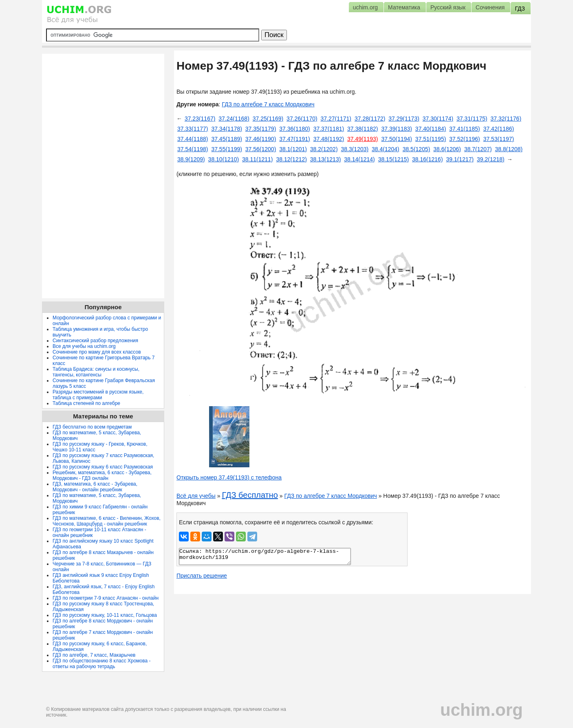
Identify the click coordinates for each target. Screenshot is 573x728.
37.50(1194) (397, 139)
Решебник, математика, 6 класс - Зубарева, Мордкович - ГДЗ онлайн (102, 475)
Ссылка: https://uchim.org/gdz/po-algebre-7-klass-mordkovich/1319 (265, 556)
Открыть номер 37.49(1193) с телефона (229, 477)
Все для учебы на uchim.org (84, 346)
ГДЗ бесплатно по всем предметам (92, 427)
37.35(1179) (261, 129)
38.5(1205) (417, 149)
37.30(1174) (438, 119)
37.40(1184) (431, 129)
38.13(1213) (326, 159)
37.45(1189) (227, 139)
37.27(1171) (336, 119)
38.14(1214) (359, 159)
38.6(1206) (447, 149)
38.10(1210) (224, 159)
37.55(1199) (227, 149)
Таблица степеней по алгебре (86, 403)
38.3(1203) (355, 149)
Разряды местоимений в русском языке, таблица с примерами (98, 395)
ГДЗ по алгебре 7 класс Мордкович (268, 104)
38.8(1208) (509, 149)
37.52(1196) (465, 139)
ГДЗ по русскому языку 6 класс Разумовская (103, 467)
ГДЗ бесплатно (250, 495)
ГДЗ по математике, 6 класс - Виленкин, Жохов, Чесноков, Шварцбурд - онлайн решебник (107, 521)
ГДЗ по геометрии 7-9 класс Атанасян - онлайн (106, 598)
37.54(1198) (193, 149)
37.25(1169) (268, 119)
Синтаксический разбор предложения (95, 341)
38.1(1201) (293, 149)
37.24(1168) (234, 119)
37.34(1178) (227, 129)
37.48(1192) (329, 139)
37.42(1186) (499, 129)
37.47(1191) (295, 139)
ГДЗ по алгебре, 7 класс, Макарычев (94, 655)
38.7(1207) (478, 149)
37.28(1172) (370, 119)
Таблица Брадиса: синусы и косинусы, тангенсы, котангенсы (96, 372)
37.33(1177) (193, 129)
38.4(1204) (386, 149)
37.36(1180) (295, 129)
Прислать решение (202, 576)
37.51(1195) (431, 139)
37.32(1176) (506, 119)
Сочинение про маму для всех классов (97, 352)
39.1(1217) (460, 159)
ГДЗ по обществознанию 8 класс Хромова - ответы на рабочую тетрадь (102, 664)
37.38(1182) (363, 129)
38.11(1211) (258, 159)
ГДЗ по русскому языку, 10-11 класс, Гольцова (105, 615)
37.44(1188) (193, 139)
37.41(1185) (465, 129)
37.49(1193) (363, 139)
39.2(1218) (491, 159)
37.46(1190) (261, 139)
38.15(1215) (394, 159)
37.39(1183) (397, 129)
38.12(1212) (291, 159)
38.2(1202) (324, 149)
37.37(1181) (329, 129)
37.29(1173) (404, 119)
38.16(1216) (428, 159)
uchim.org (482, 710)
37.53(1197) (499, 139)
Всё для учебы (196, 496)
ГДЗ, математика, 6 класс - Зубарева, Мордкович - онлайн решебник (95, 487)
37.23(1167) (200, 119)
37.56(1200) (261, 149)
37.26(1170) (302, 119)
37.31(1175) (472, 119)
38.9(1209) (191, 159)
